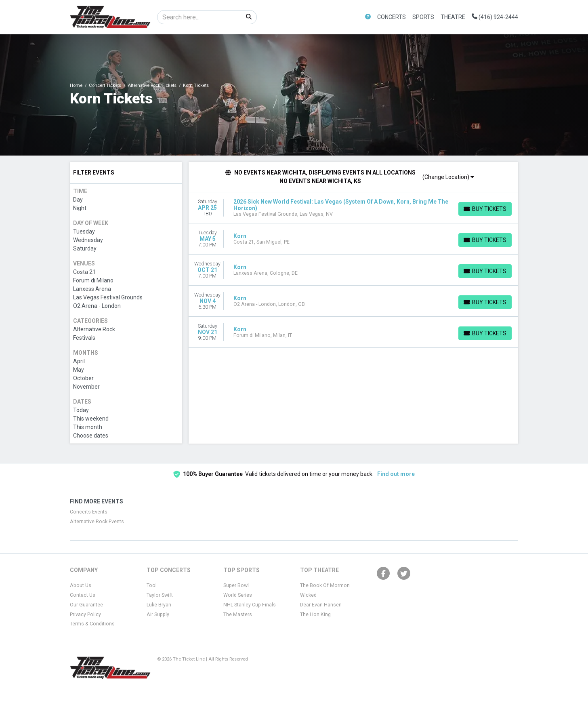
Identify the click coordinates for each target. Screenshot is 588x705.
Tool (152, 585)
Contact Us (83, 595)
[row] (354, 208)
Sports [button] (423, 17)
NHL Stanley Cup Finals (250, 605)
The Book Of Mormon (325, 585)
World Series (238, 595)
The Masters (238, 615)
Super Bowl (236, 585)
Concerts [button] (392, 17)
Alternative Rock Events (97, 522)
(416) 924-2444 (495, 17)
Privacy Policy (85, 615)
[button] (368, 17)
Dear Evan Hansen (321, 605)
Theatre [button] (453, 17)
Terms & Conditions (92, 624)
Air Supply (158, 615)
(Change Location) (448, 177)
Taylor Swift (160, 595)
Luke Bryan (159, 605)
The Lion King (315, 615)
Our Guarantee (86, 605)
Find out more (396, 474)
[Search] (199, 17)
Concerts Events (89, 512)
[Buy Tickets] (485, 209)
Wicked (308, 595)
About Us (81, 585)
